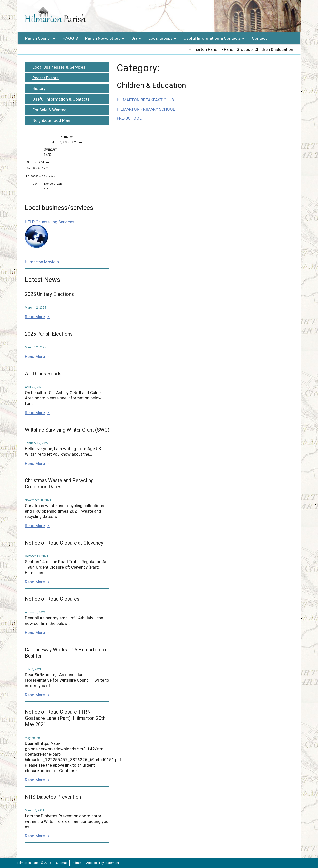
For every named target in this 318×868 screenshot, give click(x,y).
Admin (77, 863)
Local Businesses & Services (59, 67)
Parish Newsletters (105, 38)
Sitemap (62, 863)
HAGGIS (70, 38)
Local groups (162, 38)
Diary (136, 38)
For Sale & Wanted (49, 110)
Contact (259, 38)
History (39, 88)
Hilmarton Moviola (42, 262)
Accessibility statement (103, 863)
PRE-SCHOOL (129, 118)
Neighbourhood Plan (51, 120)
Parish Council (40, 38)
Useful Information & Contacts (214, 38)
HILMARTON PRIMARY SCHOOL (146, 109)
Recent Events (45, 78)
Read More (35, 317)
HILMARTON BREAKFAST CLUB (145, 100)
